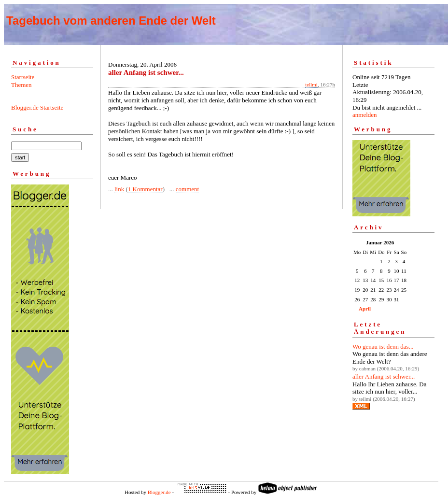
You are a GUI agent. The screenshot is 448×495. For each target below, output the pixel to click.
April (365, 309)
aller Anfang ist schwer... (384, 376)
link (119, 189)
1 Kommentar (145, 189)
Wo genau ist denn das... (383, 346)
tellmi (311, 85)
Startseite (23, 77)
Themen (21, 85)
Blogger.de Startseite (37, 107)
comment (187, 189)
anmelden (365, 115)
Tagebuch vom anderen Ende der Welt (111, 21)
